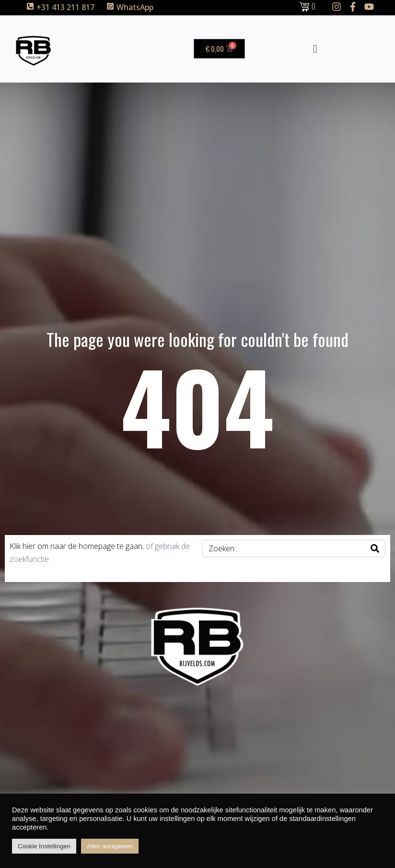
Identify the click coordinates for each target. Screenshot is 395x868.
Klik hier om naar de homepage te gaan (76, 546)
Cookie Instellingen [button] (44, 846)
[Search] (375, 548)
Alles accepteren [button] (110, 846)
